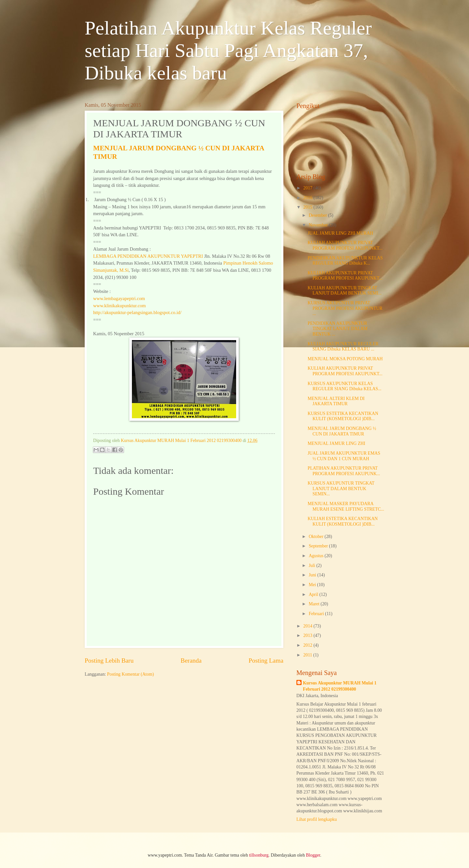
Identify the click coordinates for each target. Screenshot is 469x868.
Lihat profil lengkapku (317, 819)
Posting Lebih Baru (109, 661)
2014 (308, 626)
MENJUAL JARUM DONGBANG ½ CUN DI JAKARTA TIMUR (342, 431)
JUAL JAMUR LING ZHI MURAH (340, 233)
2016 (308, 198)
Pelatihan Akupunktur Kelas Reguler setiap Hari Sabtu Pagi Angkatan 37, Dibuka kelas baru (228, 50)
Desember (318, 215)
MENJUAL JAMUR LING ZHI (336, 443)
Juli (313, 565)
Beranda (191, 661)
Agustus (317, 556)
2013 (308, 635)
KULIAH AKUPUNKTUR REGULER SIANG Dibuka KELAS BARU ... (343, 347)
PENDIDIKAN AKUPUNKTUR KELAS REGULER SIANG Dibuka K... (345, 261)
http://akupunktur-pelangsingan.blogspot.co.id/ (137, 312)
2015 (308, 207)
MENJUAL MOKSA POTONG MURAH (345, 359)
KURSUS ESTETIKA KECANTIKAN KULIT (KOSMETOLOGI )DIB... (343, 416)
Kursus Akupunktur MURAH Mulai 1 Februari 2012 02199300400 (340, 686)
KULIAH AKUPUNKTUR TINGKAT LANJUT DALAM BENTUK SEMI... (344, 291)
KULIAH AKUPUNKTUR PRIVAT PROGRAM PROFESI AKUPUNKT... (345, 245)
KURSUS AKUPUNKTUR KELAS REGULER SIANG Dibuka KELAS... (344, 386)
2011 (308, 655)
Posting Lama (266, 661)
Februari (317, 614)
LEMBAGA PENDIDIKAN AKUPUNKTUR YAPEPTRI (148, 256)
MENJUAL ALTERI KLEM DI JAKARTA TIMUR (336, 401)
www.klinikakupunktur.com (120, 306)
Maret (315, 604)
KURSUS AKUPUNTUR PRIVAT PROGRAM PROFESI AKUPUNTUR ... (345, 308)
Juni (313, 575)
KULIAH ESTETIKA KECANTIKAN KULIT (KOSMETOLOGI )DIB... (342, 521)
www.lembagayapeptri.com (119, 298)
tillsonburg (259, 855)
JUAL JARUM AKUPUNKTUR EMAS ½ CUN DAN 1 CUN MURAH (344, 456)
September (319, 546)
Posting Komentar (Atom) (131, 674)
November (319, 225)
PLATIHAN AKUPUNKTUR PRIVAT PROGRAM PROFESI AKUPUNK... (344, 471)
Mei (313, 585)
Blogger (313, 855)
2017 (308, 188)
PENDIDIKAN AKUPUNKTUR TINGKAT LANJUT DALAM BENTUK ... (337, 329)
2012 (308, 645)
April (314, 594)
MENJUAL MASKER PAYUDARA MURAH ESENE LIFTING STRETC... (346, 506)
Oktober (317, 537)
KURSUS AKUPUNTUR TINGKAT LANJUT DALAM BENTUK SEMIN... (341, 489)
